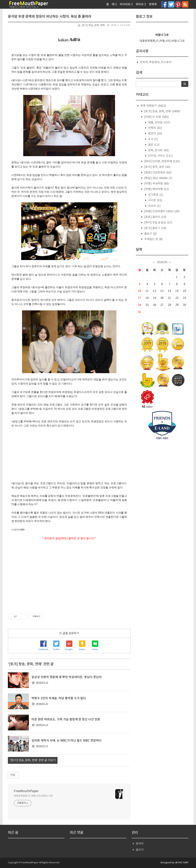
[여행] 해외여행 (156, 189)
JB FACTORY (182, 863)
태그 (114, 4)
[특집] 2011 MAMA (158, 178)
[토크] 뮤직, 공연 (157, 167)
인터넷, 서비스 (160, 156)
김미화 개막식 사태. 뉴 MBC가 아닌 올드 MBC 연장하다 (67, 741)
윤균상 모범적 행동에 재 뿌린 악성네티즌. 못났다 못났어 (67, 677)
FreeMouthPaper (26, 791)
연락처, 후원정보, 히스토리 (156, 62)
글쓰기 (140, 850)
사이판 (155, 200)
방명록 (153, 4)
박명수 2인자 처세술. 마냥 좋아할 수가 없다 (59, 698)
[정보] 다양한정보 (158, 173)
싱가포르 (155, 195)
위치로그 (141, 4)
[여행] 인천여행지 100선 (162, 211)
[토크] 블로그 (155, 228)
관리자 (140, 844)
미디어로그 (126, 4)
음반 (153, 145)
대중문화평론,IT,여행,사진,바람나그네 (33, 796)
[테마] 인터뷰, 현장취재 (162, 161)
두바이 (154, 206)
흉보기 (150, 234)
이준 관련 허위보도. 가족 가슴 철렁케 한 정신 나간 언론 (66, 720)
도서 (153, 139)
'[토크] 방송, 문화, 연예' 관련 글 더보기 (33, 760)
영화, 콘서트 (158, 150)
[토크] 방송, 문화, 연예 (93, 25)
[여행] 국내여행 (156, 184)
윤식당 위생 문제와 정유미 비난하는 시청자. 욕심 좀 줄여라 (50, 17)
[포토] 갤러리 (155, 217)
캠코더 (155, 134)
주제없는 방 (153, 239)
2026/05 (162, 262)
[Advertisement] (69, 574)
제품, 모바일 (159, 123)
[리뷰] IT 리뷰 (156, 117)
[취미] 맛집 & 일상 (158, 223)
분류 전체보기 (153, 106)
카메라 (155, 128)
